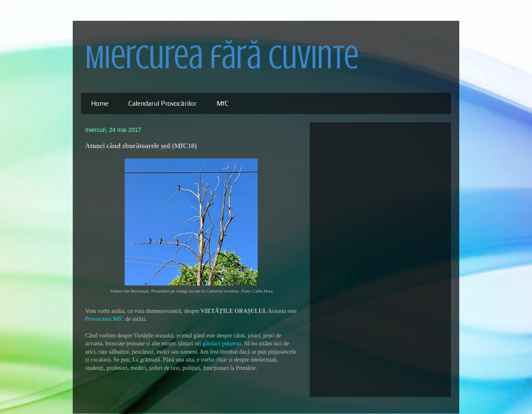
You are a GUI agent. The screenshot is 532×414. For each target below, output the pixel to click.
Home (100, 103)
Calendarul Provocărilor (163, 103)
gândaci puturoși (222, 343)
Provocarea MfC (105, 319)
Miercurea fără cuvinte (222, 57)
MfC (223, 103)
